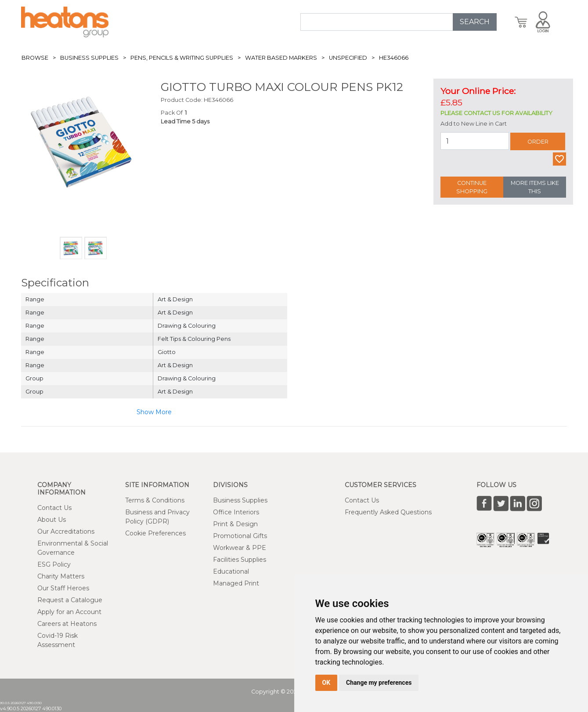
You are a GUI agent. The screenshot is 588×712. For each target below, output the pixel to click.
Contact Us (54, 508)
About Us (52, 520)
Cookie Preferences (155, 533)
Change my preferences (379, 683)
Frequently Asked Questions (388, 512)
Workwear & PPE (240, 548)
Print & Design (235, 524)
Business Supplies (89, 58)
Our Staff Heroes (63, 588)
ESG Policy (54, 564)
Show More (154, 412)
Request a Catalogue (70, 600)
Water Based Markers (281, 58)
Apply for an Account (69, 612)
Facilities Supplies (240, 560)
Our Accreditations (66, 531)
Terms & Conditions (155, 500)
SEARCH (475, 22)
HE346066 (394, 58)
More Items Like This (535, 187)
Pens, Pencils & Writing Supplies (182, 58)
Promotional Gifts (240, 536)
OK (326, 683)
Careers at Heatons (67, 624)
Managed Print (236, 583)
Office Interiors (236, 512)
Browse (35, 58)
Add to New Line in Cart (474, 124)
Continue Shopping (472, 187)
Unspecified (348, 58)
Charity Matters (61, 576)
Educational (231, 571)
